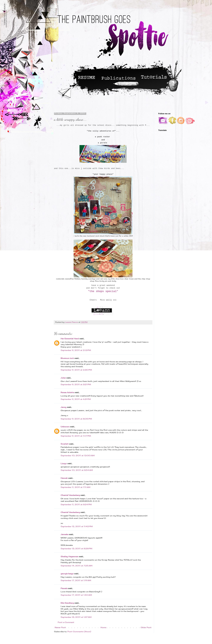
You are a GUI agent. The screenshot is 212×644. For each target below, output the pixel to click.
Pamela (64, 588)
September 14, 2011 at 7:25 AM (76, 566)
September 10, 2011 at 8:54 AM (77, 470)
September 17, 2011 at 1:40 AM (76, 595)
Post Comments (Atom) (79, 632)
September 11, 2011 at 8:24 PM (76, 504)
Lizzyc (64, 463)
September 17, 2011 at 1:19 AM (76, 580)
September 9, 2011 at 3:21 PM (76, 384)
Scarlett (65, 444)
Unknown (65, 427)
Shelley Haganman (69, 556)
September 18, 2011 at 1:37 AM (76, 617)
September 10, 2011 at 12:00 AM (78, 456)
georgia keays (67, 574)
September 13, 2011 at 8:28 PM (76, 549)
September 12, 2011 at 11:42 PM (77, 526)
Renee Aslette (67, 392)
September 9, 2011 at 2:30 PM (76, 370)
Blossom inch (67, 358)
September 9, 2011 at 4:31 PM (76, 399)
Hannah (64, 478)
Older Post (146, 627)
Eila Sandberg (67, 603)
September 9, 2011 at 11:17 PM (76, 436)
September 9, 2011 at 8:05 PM (76, 419)
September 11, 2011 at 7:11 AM (75, 487)
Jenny (64, 407)
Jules (63, 378)
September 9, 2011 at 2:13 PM (76, 350)
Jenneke (64, 534)
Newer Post (60, 627)
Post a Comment (66, 622)
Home (103, 627)
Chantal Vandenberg (70, 495)
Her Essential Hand (70, 339)
